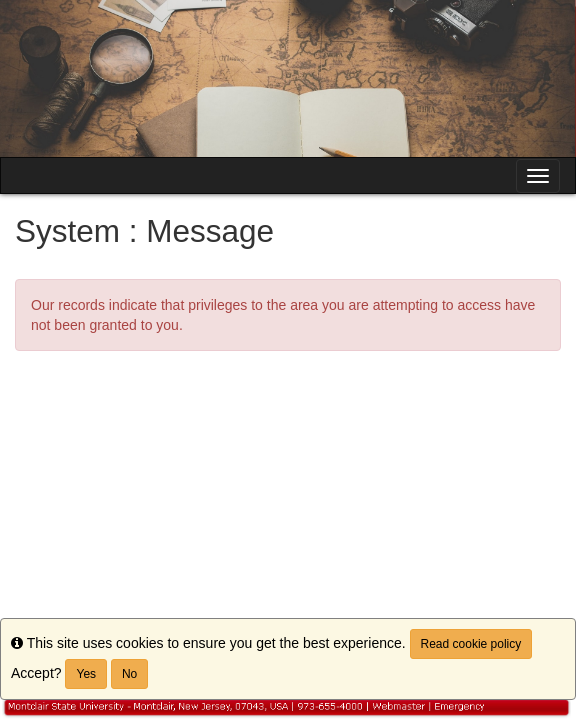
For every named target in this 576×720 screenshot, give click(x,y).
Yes (86, 674)
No (129, 674)
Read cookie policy (471, 644)
